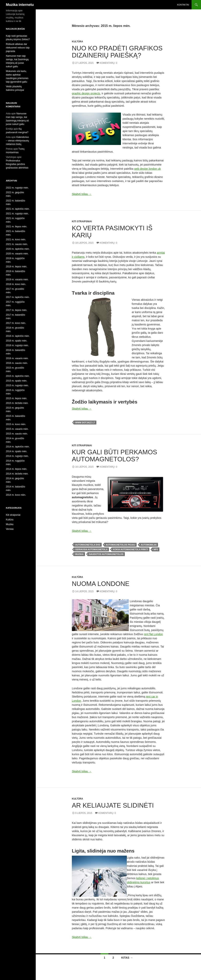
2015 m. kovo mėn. (16, 424)
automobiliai (149, 545)
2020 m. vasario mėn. (17, 254)
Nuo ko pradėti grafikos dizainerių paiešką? (117, 52)
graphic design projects (86, 93)
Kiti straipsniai (82, 221)
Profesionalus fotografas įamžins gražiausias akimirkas (17, 164)
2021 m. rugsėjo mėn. (17, 214)
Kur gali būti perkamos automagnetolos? (115, 456)
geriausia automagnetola (91, 549)
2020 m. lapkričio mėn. (18, 249)
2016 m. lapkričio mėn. (18, 336)
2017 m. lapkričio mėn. (18, 297)
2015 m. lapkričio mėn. (18, 376)
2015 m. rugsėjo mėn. (17, 385)
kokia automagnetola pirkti (131, 549)
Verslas (10, 529)
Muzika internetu (20, 5)
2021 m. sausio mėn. (17, 244)
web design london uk (148, 169)
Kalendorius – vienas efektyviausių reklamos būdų (17, 141)
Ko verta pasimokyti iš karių (112, 232)
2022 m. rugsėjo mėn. (17, 188)
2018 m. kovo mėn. (16, 284)
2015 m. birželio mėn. (17, 403)
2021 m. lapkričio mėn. (18, 209)
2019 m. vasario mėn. (17, 280)
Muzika (10, 524)
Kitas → (127, 958)
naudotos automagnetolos (106, 554)
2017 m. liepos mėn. (16, 310)
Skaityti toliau (82, 194)
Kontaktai (183, 5)
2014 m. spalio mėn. (16, 451)
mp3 (156, 549)
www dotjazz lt (85, 423)
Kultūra (77, 42)
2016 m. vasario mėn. (17, 358)
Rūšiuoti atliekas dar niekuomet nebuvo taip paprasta (18, 48)
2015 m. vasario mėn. (17, 429)
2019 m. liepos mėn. (16, 267)
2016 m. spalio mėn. (16, 341)
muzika (79, 554)
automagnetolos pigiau (121, 545)
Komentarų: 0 (108, 63)
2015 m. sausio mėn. (17, 434)
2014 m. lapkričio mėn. (18, 447)
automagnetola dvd (88, 545)
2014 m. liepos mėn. (16, 469)
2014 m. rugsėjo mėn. (17, 456)
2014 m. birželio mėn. (17, 474)
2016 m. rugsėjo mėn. (17, 345)
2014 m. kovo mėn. (16, 495)
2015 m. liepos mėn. (16, 398)
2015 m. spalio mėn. (16, 381)
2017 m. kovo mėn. (16, 323)
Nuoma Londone (101, 584)
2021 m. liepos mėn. (16, 227)
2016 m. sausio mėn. (17, 363)
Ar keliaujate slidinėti (113, 805)
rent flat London (153, 634)
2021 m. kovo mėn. (16, 240)
